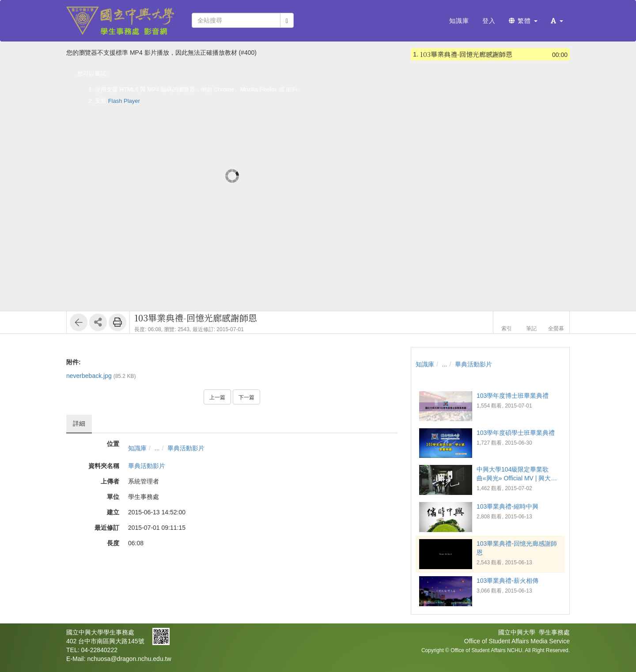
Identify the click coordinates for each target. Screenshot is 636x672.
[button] (557, 21)
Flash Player (124, 101)
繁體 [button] (523, 21)
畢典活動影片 (186, 448)
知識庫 (137, 448)
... (157, 448)
